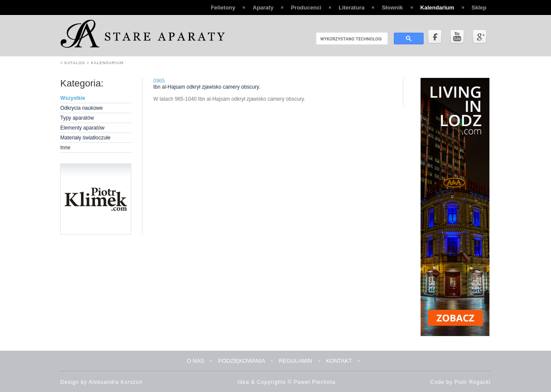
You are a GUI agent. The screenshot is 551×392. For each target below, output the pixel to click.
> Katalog (73, 63)
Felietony (223, 8)
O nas (195, 361)
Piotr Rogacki (473, 382)
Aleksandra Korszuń (116, 382)
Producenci (306, 8)
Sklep (479, 8)
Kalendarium (437, 8)
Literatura (352, 8)
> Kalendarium (104, 63)
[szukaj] (351, 39)
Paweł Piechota (315, 382)
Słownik (392, 8)
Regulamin (296, 361)
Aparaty (263, 8)
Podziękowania (242, 361)
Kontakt (339, 361)
